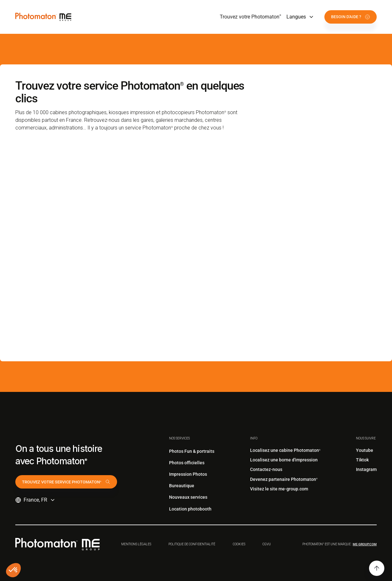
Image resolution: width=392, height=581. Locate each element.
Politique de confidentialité (192, 544)
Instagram (366, 469)
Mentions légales (136, 544)
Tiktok (362, 460)
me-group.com (365, 544)
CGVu (267, 544)
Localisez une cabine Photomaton (285, 450)
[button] (300, 17)
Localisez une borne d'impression (284, 460)
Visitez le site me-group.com (279, 489)
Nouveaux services (188, 497)
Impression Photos (188, 474)
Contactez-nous (266, 469)
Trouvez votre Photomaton (251, 17)
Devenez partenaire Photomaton (284, 479)
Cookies (239, 544)
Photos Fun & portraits (192, 451)
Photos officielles (187, 463)
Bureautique (182, 486)
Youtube (365, 450)
